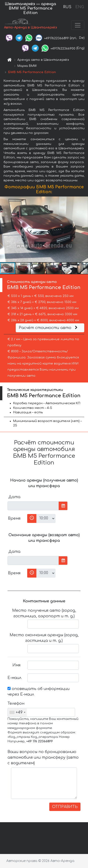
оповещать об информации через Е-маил (38, 692)
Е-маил (14, 678)
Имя (16, 665)
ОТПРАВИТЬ (65, 807)
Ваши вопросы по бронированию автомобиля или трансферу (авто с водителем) (43, 757)
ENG (80, 7)
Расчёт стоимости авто (49, 328)
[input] (33, 506)
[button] (84, 229)
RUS (67, 7)
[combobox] (17, 712)
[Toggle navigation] (78, 25)
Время (14, 518)
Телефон (16, 704)
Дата (14, 497)
